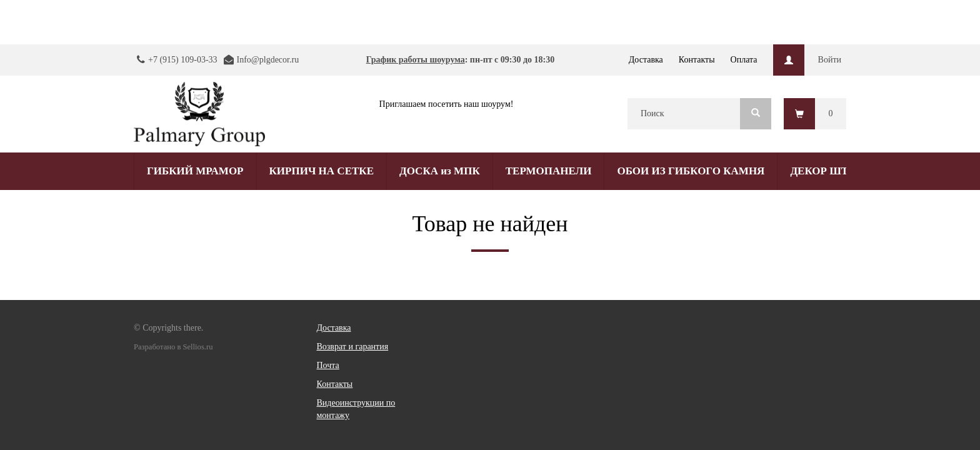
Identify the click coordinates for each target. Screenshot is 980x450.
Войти (830, 60)
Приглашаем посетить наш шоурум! (447, 104)
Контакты (697, 60)
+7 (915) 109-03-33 (183, 60)
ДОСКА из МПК (440, 171)
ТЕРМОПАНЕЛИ (549, 171)
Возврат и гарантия (353, 347)
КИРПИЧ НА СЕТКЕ (322, 171)
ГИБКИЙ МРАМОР (195, 171)
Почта (328, 365)
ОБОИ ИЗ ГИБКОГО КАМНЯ (691, 171)
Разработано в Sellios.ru (173, 347)
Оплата (744, 60)
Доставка (646, 60)
